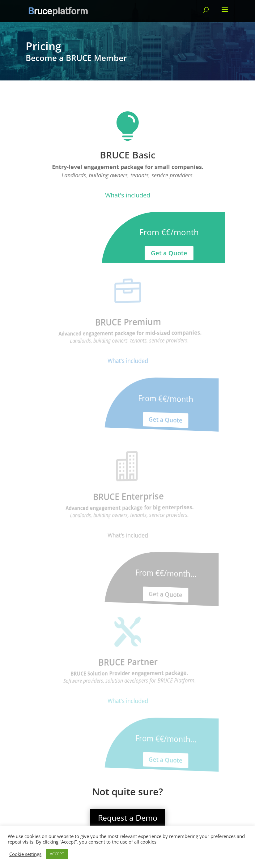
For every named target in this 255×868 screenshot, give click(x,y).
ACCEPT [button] (57, 854)
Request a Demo (128, 818)
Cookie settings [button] (25, 854)
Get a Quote (169, 253)
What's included (128, 195)
